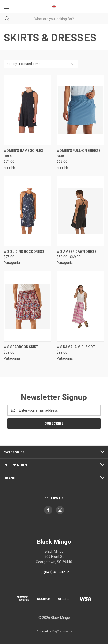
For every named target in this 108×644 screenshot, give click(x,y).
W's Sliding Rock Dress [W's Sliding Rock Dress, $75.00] (24, 252)
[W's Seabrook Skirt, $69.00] (28, 306)
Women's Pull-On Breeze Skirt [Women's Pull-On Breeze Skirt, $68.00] (78, 153)
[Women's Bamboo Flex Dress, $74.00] (28, 110)
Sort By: (12, 64)
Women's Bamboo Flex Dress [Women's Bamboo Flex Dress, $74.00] (23, 153)
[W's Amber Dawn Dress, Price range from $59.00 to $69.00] (80, 211)
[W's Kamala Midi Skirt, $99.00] (80, 306)
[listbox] (47, 64)
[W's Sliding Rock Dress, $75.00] (28, 211)
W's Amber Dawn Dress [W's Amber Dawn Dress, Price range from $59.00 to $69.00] (77, 252)
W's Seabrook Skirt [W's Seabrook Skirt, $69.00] (21, 347)
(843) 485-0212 (56, 572)
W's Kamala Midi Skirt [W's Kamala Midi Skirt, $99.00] (76, 347)
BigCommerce (62, 631)
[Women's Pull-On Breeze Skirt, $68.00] (80, 110)
